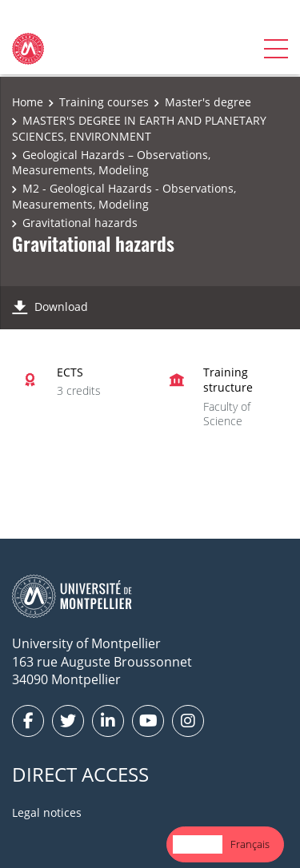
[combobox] (198, 844)
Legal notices (47, 812)
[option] (250, 844)
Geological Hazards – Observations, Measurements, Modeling (111, 163)
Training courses (104, 102)
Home (28, 102)
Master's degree (208, 102)
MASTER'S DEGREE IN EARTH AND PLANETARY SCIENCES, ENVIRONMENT (139, 128)
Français (250, 844)
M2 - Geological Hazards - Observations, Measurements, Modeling (124, 196)
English (198, 844)
